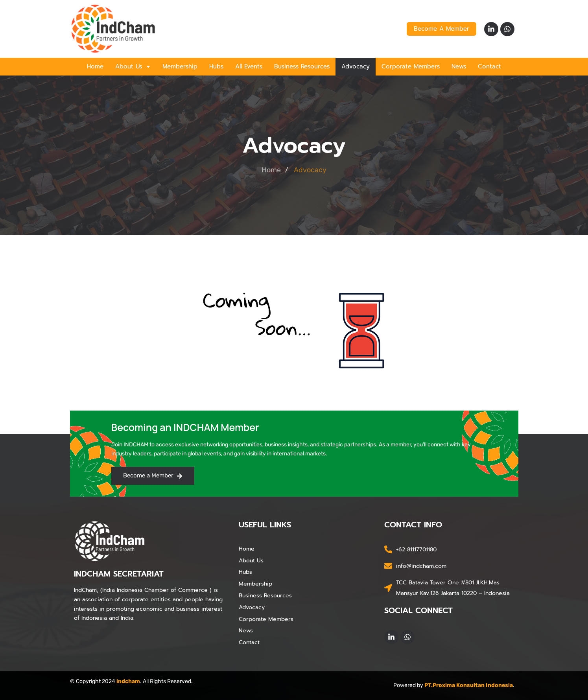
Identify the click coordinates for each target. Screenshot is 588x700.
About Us (133, 66)
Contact (489, 66)
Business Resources (302, 66)
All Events (249, 66)
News (459, 66)
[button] (133, 67)
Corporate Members (411, 66)
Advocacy (356, 66)
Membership (180, 66)
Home (95, 66)
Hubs (216, 66)
